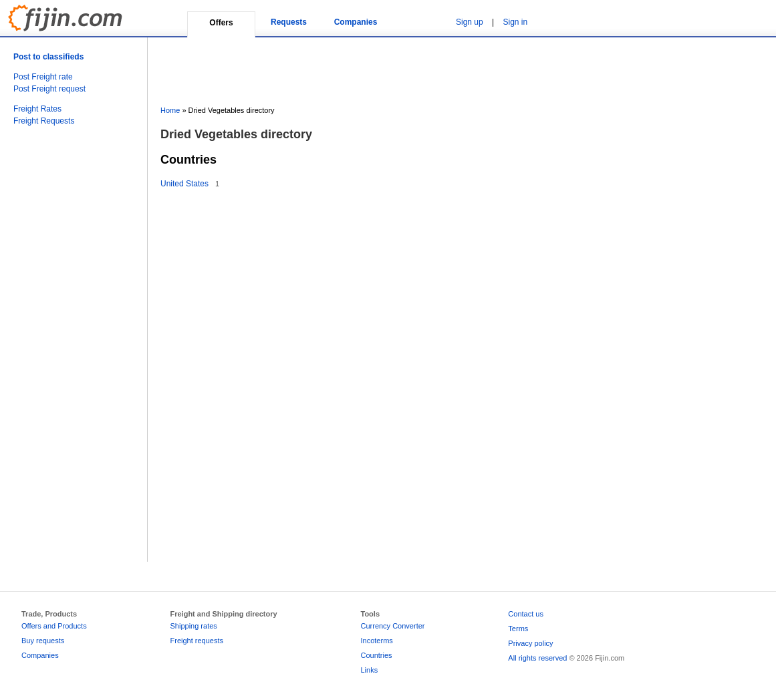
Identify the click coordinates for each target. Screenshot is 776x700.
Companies (356, 22)
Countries (377, 655)
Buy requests (43, 641)
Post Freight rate (43, 77)
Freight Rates (37, 109)
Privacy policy (530, 643)
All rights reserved (537, 658)
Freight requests (197, 641)
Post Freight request (49, 89)
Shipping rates (194, 626)
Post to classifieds (48, 57)
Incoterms (377, 641)
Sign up (470, 22)
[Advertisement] (67, 358)
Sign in (516, 22)
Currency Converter (393, 626)
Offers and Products (54, 626)
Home (170, 110)
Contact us (526, 614)
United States (184, 184)
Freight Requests (44, 121)
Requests (289, 22)
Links (370, 670)
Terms (518, 629)
